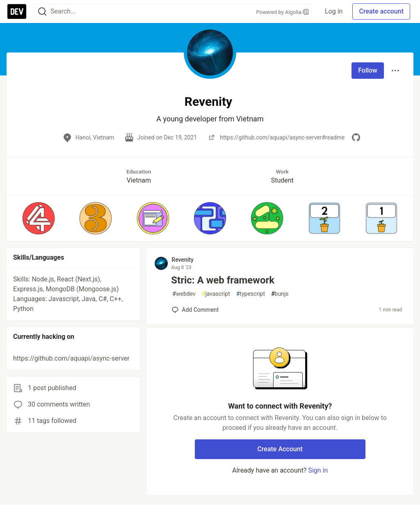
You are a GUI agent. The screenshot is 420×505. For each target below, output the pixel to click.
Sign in (318, 470)
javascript (216, 294)
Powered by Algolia (283, 12)
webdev (184, 294)
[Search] (42, 12)
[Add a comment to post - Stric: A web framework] (195, 310)
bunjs (280, 294)
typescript (251, 294)
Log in (334, 11)
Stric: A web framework (223, 280)
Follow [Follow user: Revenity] (368, 70)
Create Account (280, 449)
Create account (381, 11)
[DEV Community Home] (17, 11)
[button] (38, 218)
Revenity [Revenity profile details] (182, 260)
